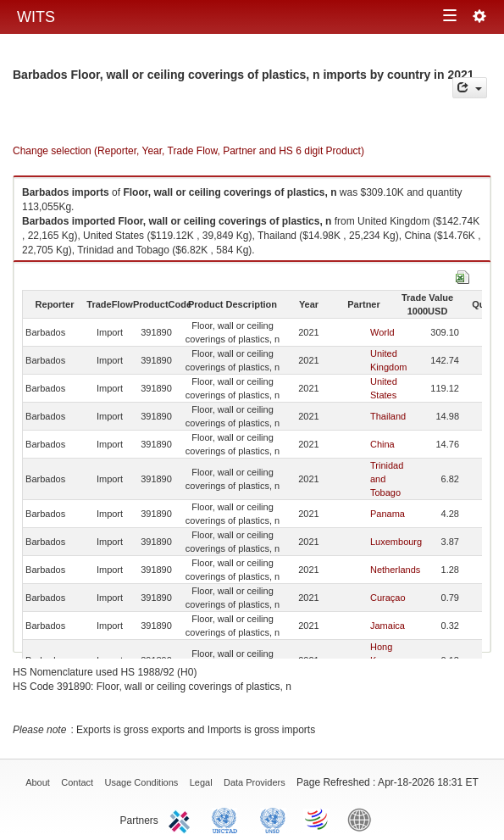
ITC (182, 819)
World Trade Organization (318, 819)
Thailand (388, 416)
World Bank (363, 819)
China (382, 444)
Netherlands (395, 570)
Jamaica (388, 626)
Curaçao (388, 598)
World (382, 332)
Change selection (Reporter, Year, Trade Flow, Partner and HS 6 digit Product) (188, 151)
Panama (388, 514)
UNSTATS (273, 819)
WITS (36, 17)
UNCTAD (228, 819)
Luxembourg (396, 542)
